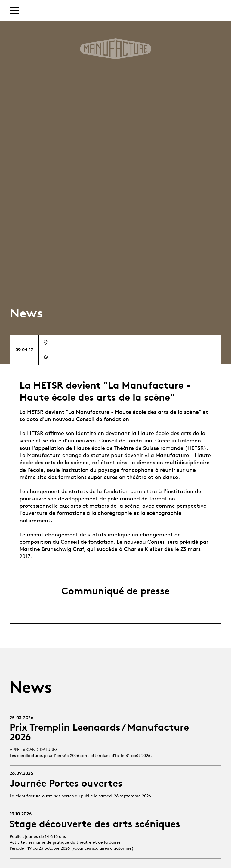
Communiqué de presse (115, 591)
